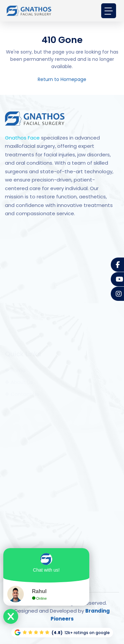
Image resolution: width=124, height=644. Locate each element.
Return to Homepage (62, 79)
